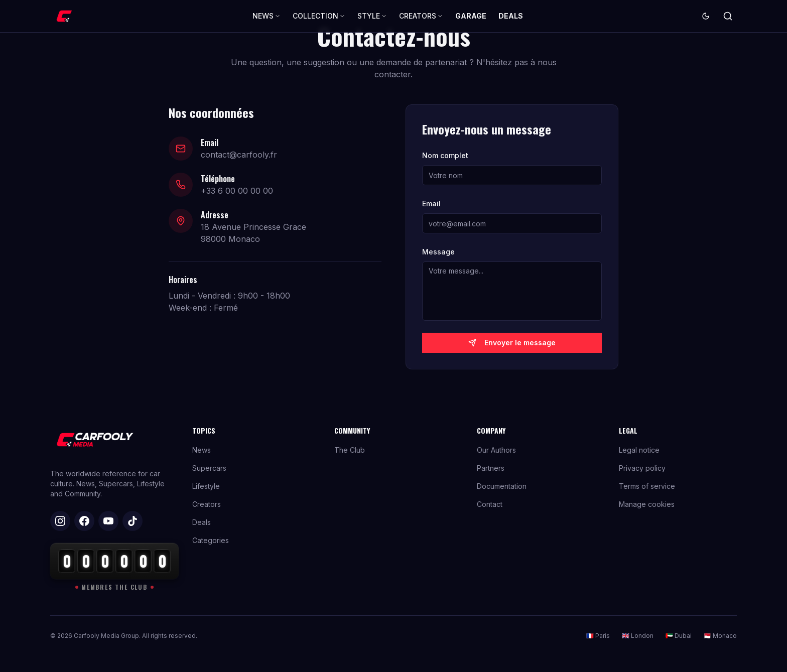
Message (438, 252)
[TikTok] (133, 521)
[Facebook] (84, 521)
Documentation (502, 486)
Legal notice (639, 450)
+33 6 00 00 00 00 (237, 191)
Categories (211, 540)
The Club (350, 450)
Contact (490, 504)
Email (431, 204)
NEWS (267, 16)
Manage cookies (647, 504)
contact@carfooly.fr (239, 155)
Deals (202, 522)
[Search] (728, 16)
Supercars (209, 468)
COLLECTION (319, 16)
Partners (491, 468)
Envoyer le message (512, 343)
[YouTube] (108, 521)
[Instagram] (60, 521)
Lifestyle (206, 486)
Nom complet (445, 155)
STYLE (372, 16)
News (202, 450)
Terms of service (647, 486)
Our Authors (496, 450)
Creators (207, 504)
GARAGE (471, 16)
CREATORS (421, 16)
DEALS (511, 16)
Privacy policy (642, 468)
